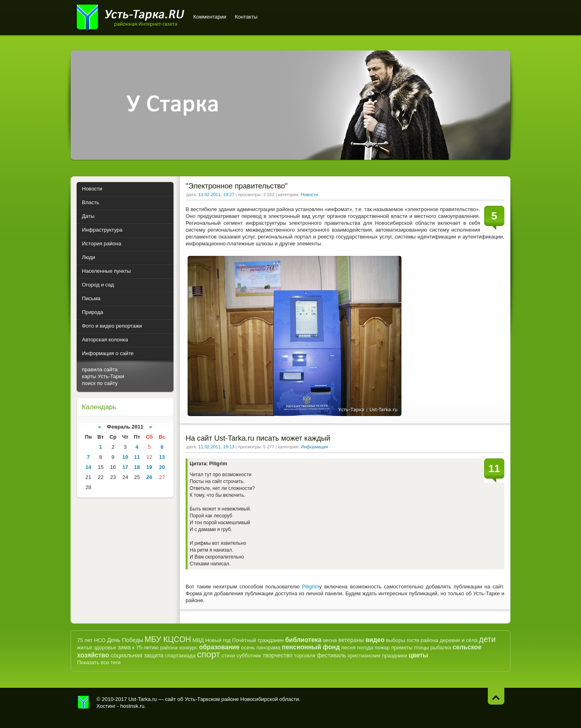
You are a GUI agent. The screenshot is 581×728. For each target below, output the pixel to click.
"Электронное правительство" (237, 186)
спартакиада (180, 656)
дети (487, 639)
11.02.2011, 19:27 (216, 195)
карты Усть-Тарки (103, 376)
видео (375, 640)
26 (149, 477)
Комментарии (210, 17)
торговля (305, 656)
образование (219, 647)
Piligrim (310, 587)
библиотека (303, 640)
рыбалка (441, 647)
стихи (228, 656)
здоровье (105, 647)
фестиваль (331, 655)
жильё (85, 647)
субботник (249, 656)
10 (125, 457)
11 (137, 457)
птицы (421, 647)
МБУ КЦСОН (168, 639)
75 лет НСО (91, 640)
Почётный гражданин (258, 640)
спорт (208, 654)
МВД (198, 640)
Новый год (218, 640)
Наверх (496, 696)
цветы (418, 655)
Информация (314, 447)
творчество (278, 655)
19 (149, 467)
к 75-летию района (155, 647)
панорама (269, 647)
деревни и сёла (459, 640)
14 (88, 467)
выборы (396, 640)
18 (137, 467)
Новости (309, 195)
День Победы (125, 640)
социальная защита (137, 655)
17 (125, 467)
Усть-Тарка (130, 16)
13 (162, 457)
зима (124, 647)
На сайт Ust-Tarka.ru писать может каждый (258, 438)
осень (248, 647)
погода (365, 647)
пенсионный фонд (311, 647)
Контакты (246, 17)
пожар (382, 647)
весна (330, 640)
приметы (402, 647)
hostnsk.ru (132, 706)
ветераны (351, 640)
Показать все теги (99, 662)
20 (162, 467)
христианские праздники (377, 656)
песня (348, 647)
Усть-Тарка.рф (84, 703)
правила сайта (100, 369)
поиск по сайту (100, 383)
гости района (422, 640)
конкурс (188, 647)
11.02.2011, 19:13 (216, 447)
